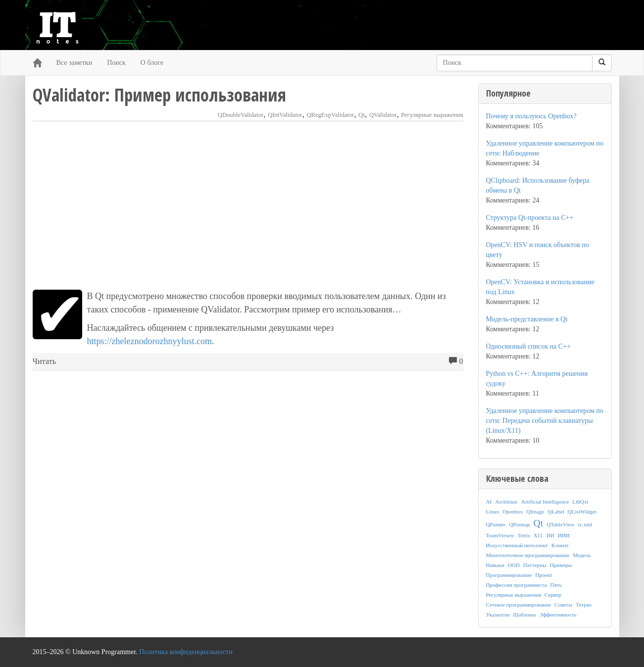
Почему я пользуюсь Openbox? (531, 116)
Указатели (498, 615)
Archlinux (506, 502)
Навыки (495, 565)
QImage (535, 512)
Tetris (523, 535)
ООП (514, 565)
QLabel (556, 512)
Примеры (561, 565)
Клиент (560, 545)
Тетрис (584, 605)
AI (489, 502)
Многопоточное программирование (528, 555)
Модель (582, 555)
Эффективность (558, 615)
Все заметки (74, 63)
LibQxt (580, 502)
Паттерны (535, 565)
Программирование (509, 575)
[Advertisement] (248, 205)
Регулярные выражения (432, 115)
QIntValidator (285, 115)
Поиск (116, 63)
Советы (563, 605)
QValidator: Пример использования (159, 95)
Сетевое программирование (519, 605)
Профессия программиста (517, 585)
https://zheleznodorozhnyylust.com (149, 341)
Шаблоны (524, 615)
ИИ (550, 535)
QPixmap (519, 524)
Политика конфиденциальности (186, 652)
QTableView (560, 524)
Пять (556, 585)
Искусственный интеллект (517, 545)
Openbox (513, 512)
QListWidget (582, 512)
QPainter (496, 524)
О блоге (152, 63)
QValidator (383, 115)
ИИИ (564, 535)
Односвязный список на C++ (528, 346)
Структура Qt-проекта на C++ (530, 218)
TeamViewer (500, 535)
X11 (538, 535)
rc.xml (585, 524)
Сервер (553, 595)
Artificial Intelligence (545, 502)
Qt (362, 115)
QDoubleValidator (241, 115)
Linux (493, 512)
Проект (544, 575)
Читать (45, 361)
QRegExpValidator (330, 115)
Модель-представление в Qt (527, 319)
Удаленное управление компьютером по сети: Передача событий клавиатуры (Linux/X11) (545, 421)
